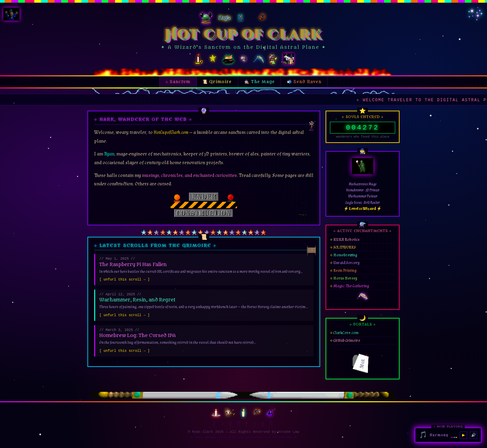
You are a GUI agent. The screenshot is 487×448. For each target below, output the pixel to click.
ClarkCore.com (346, 335)
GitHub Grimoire (347, 343)
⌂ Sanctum (178, 82)
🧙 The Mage (259, 82)
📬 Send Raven (304, 82)
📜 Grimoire (220, 81)
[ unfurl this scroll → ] (124, 280)
